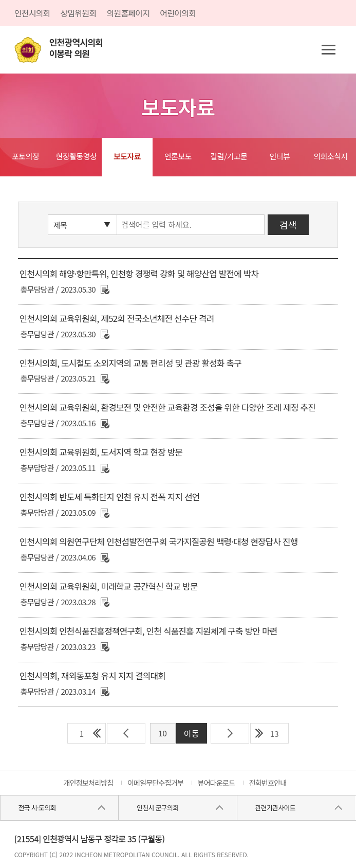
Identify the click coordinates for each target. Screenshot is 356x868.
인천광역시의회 (76, 48)
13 (275, 734)
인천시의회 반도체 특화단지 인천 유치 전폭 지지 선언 (110, 497)
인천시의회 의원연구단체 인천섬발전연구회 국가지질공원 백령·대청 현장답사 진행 (159, 541)
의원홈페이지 (128, 13)
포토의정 (25, 156)
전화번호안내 (268, 783)
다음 (230, 733)
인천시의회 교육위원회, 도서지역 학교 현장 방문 (101, 452)
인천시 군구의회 (157, 808)
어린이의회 (178, 13)
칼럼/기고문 (229, 156)
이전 (126, 733)
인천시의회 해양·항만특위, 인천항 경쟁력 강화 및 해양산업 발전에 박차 (139, 274)
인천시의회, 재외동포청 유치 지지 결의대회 (92, 676)
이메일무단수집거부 (155, 783)
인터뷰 (280, 156)
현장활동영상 (77, 156)
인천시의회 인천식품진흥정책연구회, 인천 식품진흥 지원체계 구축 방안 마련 (148, 631)
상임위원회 (79, 13)
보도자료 (127, 156)
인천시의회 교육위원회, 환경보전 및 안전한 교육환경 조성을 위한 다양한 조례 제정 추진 (167, 407)
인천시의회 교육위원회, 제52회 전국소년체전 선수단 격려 (117, 318)
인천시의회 (32, 13)
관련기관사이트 (275, 808)
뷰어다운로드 (217, 783)
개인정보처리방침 (88, 783)
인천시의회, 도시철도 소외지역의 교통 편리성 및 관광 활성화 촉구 (130, 363)
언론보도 (178, 156)
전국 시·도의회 (37, 808)
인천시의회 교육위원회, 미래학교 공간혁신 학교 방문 (109, 586)
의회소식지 (331, 156)
